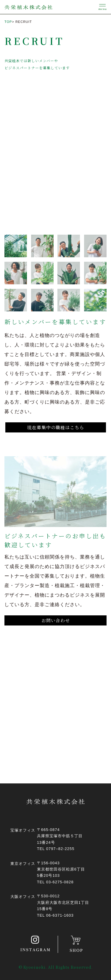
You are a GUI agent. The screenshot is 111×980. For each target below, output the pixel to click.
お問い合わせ (56, 620)
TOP (8, 22)
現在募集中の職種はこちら (56, 427)
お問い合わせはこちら (58, 723)
